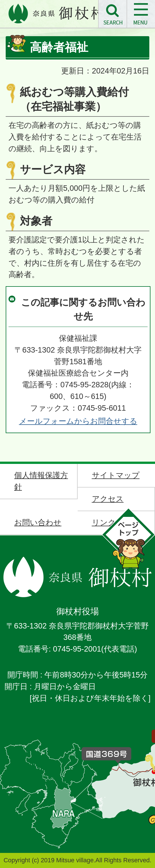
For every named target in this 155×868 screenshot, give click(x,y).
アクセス (108, 499)
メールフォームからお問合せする (78, 421)
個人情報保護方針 (41, 481)
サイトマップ (116, 475)
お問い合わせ (38, 522)
